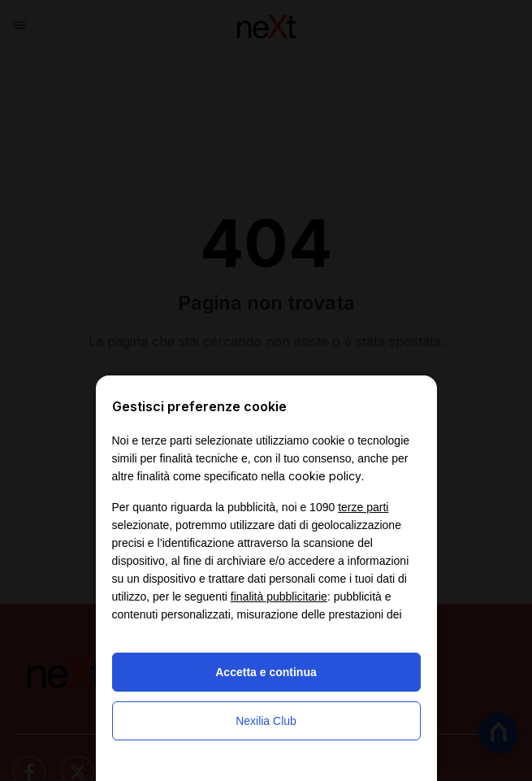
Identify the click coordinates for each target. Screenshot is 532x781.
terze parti (363, 507)
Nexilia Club (266, 721)
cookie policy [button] (325, 476)
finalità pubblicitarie (279, 597)
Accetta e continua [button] (266, 672)
